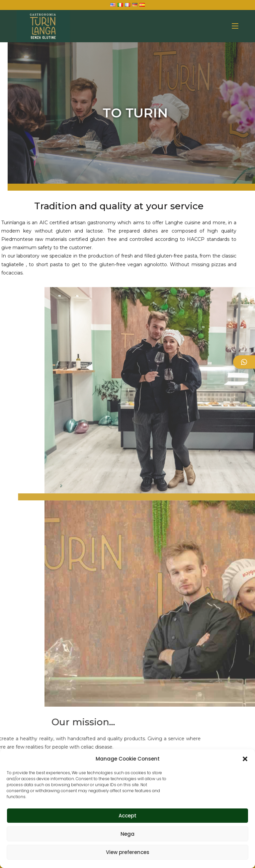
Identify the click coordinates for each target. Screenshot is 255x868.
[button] (245, 759)
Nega (127, 834)
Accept (127, 816)
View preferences (128, 852)
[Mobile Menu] (235, 26)
